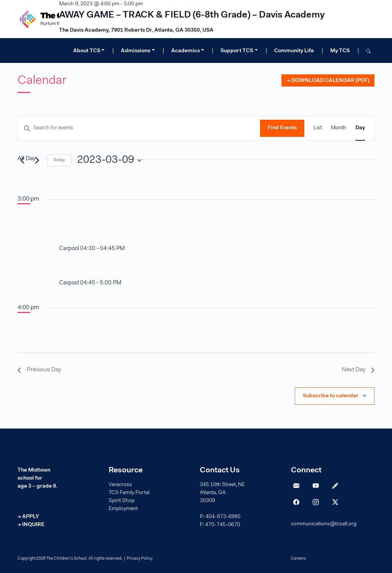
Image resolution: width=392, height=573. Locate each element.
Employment (123, 509)
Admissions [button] (136, 51)
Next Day (358, 370)
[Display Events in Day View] (360, 128)
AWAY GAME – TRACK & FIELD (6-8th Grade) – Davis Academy (192, 15)
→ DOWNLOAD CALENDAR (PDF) (328, 81)
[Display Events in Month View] (339, 128)
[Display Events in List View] (318, 128)
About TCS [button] (87, 51)
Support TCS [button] (237, 51)
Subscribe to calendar (331, 396)
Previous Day (39, 370)
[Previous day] (22, 161)
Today (59, 160)
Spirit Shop (122, 501)
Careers (298, 559)
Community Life (294, 51)
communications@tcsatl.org (324, 524)
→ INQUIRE (31, 525)
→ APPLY (28, 517)
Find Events (282, 128)
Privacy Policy (140, 559)
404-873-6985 (223, 517)
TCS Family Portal (129, 493)
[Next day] (37, 161)
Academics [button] (186, 51)
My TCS (340, 51)
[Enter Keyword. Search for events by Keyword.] (139, 128)
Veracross (120, 485)
